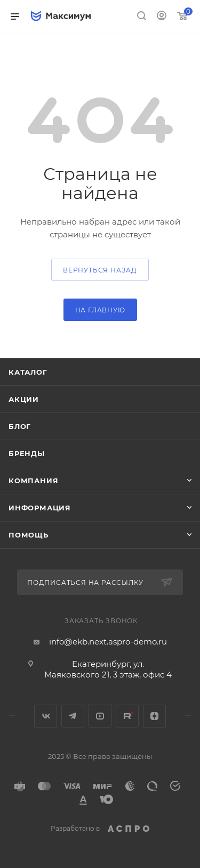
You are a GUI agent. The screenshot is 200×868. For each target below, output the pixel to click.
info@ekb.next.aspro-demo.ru (108, 642)
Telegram (73, 716)
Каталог (28, 372)
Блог (20, 426)
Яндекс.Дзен (154, 716)
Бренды (27, 453)
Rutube (127, 716)
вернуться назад (100, 270)
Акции (24, 399)
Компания (33, 481)
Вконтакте (46, 716)
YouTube (100, 716)
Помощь (29, 535)
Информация (40, 508)
